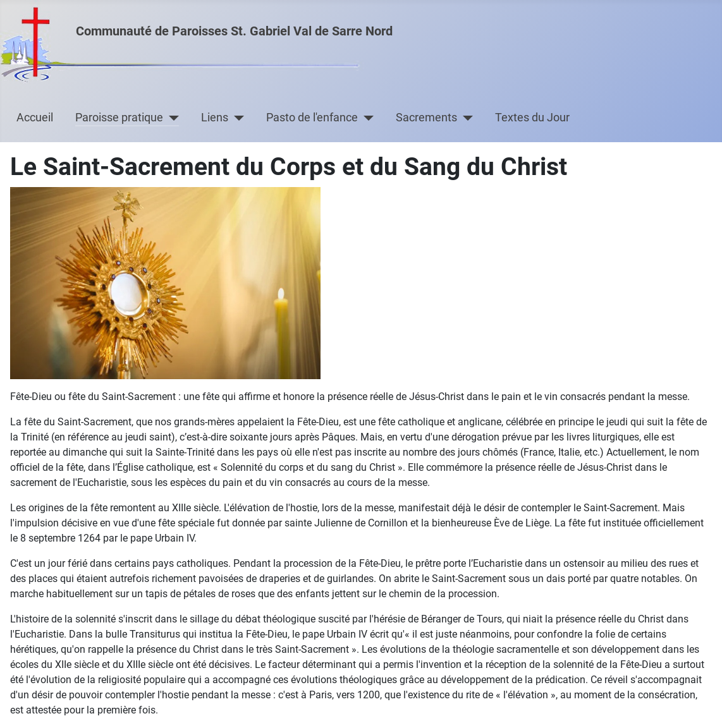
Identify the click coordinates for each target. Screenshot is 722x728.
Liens (215, 118)
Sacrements (426, 118)
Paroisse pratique (119, 118)
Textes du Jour (532, 118)
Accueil (35, 118)
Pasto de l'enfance (312, 118)
